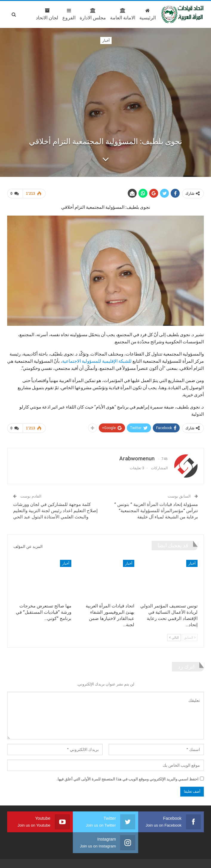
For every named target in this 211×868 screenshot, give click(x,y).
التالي (174, 638)
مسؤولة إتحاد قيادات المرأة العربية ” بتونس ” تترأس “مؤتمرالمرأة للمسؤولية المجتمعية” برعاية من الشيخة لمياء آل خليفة (156, 511)
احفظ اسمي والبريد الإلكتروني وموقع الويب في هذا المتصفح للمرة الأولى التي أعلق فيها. (128, 779)
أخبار (106, 40)
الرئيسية (122, 14)
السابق (190, 638)
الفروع (44, 14)
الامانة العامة (97, 14)
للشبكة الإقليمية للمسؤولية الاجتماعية (97, 361)
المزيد (27, 14)
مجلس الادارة (67, 14)
